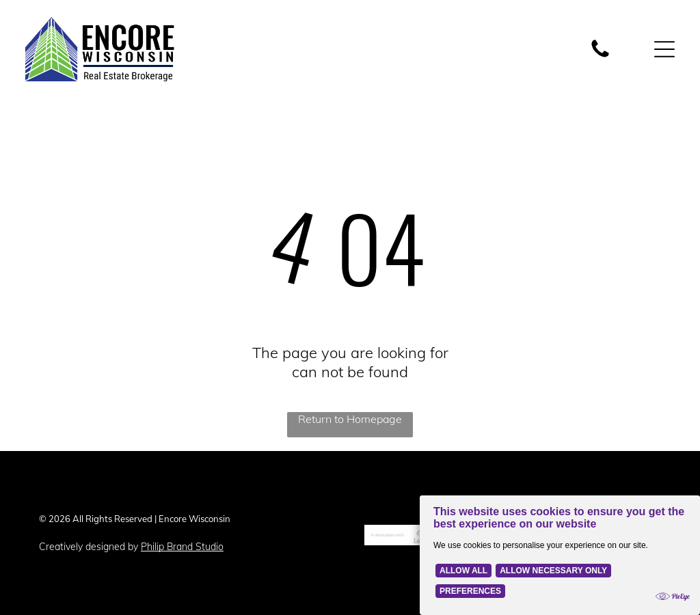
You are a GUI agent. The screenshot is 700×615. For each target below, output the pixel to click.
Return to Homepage (350, 419)
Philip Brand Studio (182, 547)
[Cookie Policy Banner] (560, 555)
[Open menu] (664, 49)
